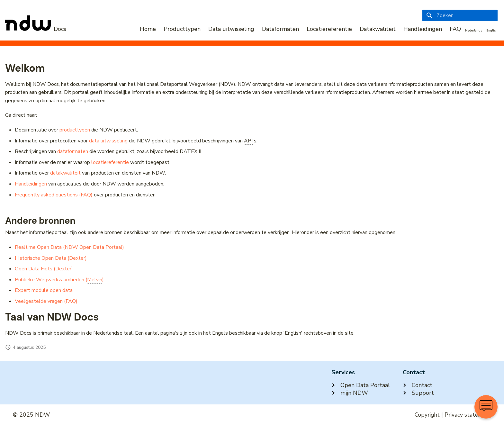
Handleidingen (423, 29)
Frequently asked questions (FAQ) (54, 195)
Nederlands (474, 31)
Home (148, 29)
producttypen (75, 130)
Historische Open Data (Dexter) (51, 258)
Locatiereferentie (329, 29)
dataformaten (73, 151)
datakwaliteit (65, 173)
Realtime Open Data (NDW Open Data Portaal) (69, 247)
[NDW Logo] (36, 29)
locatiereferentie (110, 162)
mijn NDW (350, 393)
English (492, 31)
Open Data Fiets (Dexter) (44, 269)
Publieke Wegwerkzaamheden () (59, 280)
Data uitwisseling (231, 29)
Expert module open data (44, 290)
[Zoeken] (460, 15)
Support (418, 393)
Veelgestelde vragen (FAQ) (46, 301)
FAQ (455, 29)
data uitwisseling (108, 141)
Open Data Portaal (361, 385)
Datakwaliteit (378, 29)
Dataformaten (280, 29)
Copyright (427, 415)
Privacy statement (468, 415)
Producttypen (182, 29)
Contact (418, 385)
